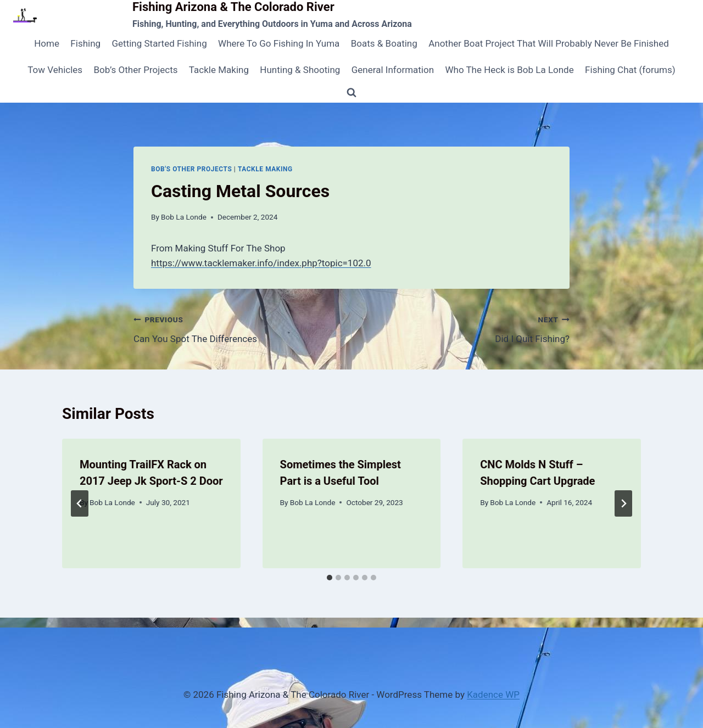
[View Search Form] (351, 93)
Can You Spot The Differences (238, 328)
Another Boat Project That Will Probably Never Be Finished (549, 43)
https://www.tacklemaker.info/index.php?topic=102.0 (261, 263)
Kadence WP (493, 695)
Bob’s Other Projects (135, 70)
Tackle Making (219, 70)
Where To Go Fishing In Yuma (279, 43)
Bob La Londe (184, 217)
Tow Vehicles (55, 70)
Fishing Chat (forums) (630, 70)
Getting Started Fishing (159, 43)
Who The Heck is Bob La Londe (509, 70)
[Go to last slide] (80, 503)
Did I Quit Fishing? (465, 328)
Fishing (85, 43)
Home (47, 43)
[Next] (623, 503)
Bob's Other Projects (191, 169)
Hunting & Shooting (300, 70)
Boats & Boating (384, 43)
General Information (393, 70)
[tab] (330, 578)
